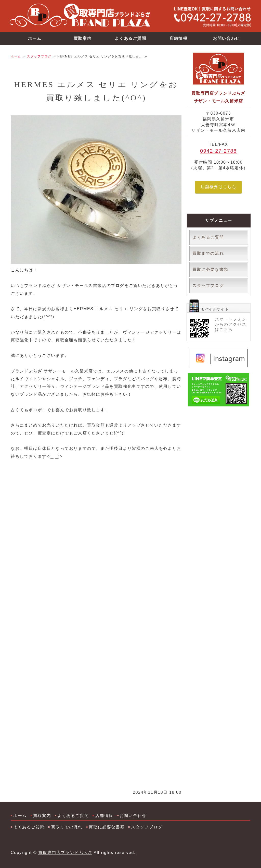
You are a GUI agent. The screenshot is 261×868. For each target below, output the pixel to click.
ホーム (35, 38)
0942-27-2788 (218, 151)
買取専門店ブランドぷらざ (65, 853)
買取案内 (83, 38)
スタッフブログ (39, 56)
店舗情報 (178, 38)
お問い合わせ (226, 38)
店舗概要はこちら (219, 187)
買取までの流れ (208, 253)
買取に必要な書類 (210, 269)
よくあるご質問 (130, 38)
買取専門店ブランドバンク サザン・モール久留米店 (90, 16)
